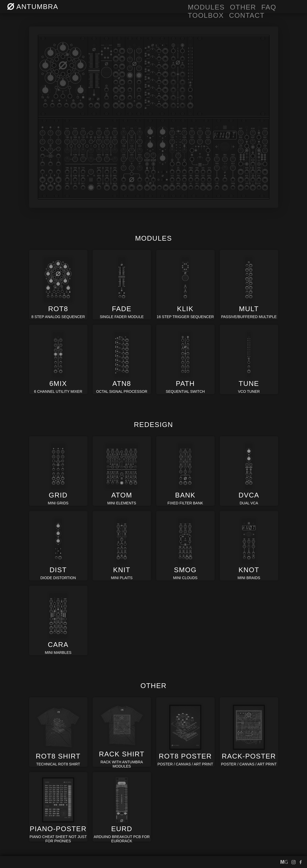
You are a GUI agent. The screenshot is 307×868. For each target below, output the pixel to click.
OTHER (243, 7)
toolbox (206, 15)
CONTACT (247, 15)
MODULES (206, 7)
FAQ (269, 7)
